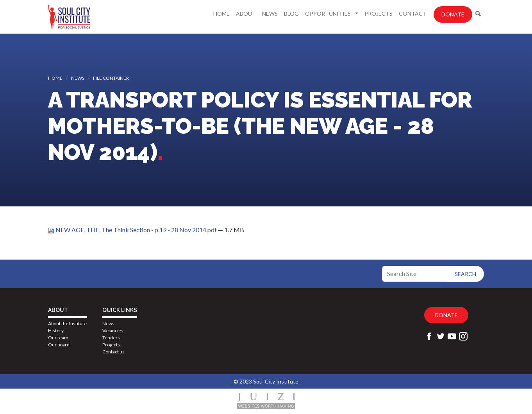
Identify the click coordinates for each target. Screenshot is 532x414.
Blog (291, 13)
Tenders (111, 338)
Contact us (113, 352)
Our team (58, 338)
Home (221, 13)
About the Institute (67, 323)
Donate (453, 14)
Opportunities (328, 13)
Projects (378, 13)
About (246, 13)
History (56, 331)
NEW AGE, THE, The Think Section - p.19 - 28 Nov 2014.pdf (133, 230)
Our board (59, 345)
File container (111, 78)
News (270, 13)
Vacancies (113, 331)
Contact (413, 13)
